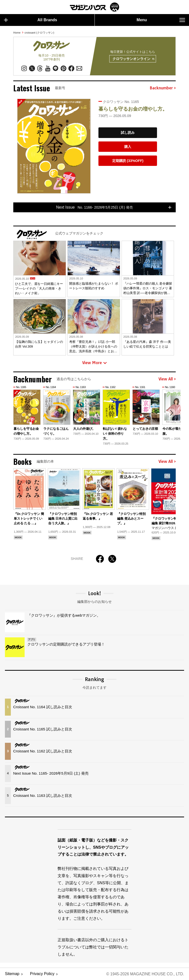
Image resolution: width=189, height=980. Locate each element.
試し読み (128, 133)
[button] (171, 413)
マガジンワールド (94, 7)
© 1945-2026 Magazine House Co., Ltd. (145, 974)
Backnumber (163, 88)
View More (94, 363)
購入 (128, 147)
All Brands (31, 20)
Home (17, 33)
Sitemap (12, 974)
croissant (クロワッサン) (39, 33)
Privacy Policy (42, 974)
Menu (161, 20)
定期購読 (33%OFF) (128, 161)
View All (167, 379)
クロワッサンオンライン (133, 59)
